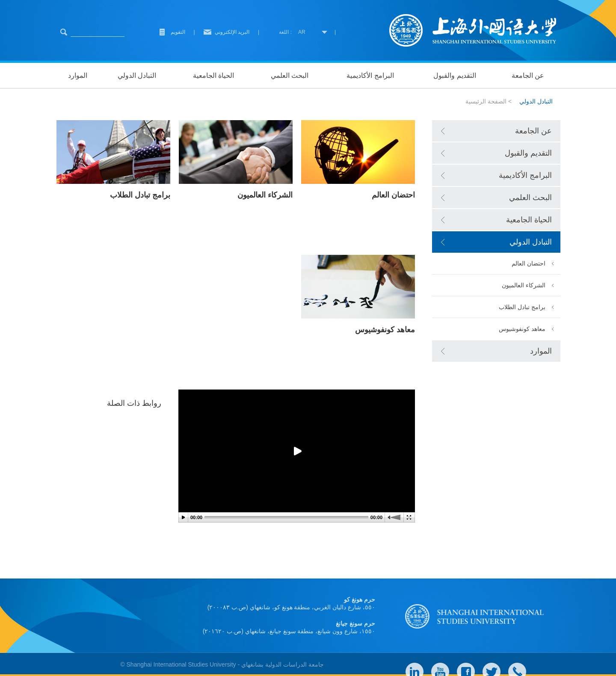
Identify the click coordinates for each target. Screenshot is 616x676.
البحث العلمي (290, 75)
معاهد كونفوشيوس (522, 329)
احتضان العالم (529, 263)
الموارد (78, 75)
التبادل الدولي (137, 75)
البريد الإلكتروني (232, 32)
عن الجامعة (528, 75)
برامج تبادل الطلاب (522, 307)
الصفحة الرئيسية (486, 101)
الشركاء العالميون (524, 285)
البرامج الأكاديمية (370, 75)
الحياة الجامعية (213, 75)
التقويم (178, 32)
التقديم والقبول (455, 75)
